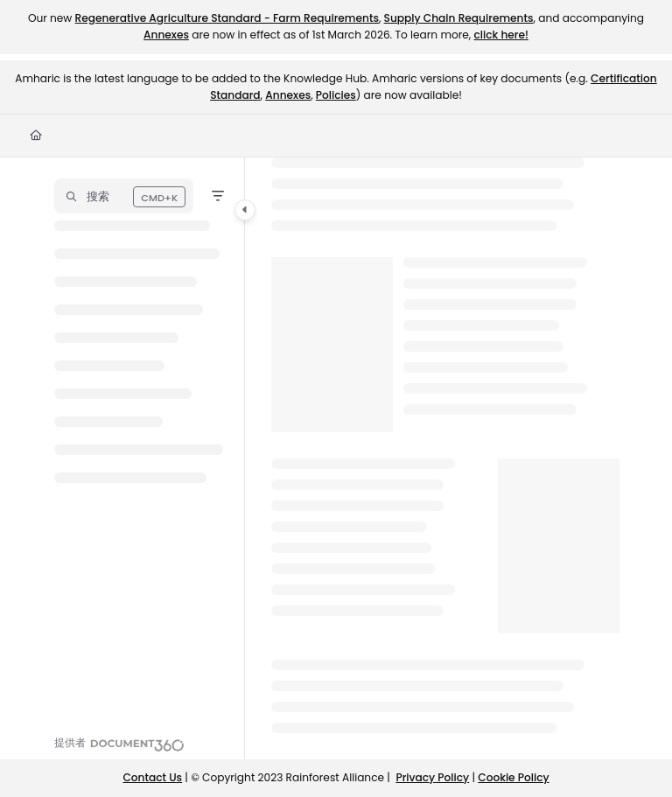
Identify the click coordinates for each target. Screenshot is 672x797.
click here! (500, 35)
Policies (336, 95)
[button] (124, 196)
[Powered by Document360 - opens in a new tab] (119, 743)
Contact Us (152, 777)
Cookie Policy (513, 777)
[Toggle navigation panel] (245, 210)
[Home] (36, 136)
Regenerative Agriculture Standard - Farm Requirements (227, 18)
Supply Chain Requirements (459, 18)
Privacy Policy (432, 777)
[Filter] (218, 196)
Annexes (166, 35)
